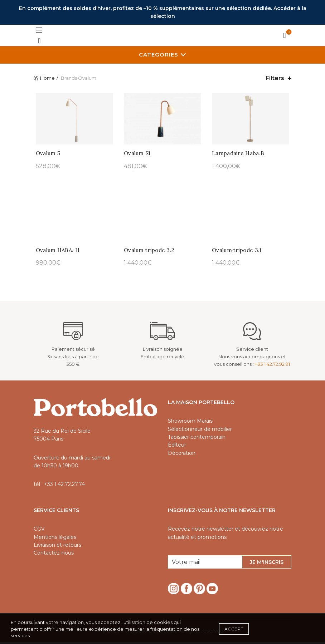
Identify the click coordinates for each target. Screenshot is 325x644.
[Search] (39, 41)
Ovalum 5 (46, 154)
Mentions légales (55, 539)
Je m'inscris (267, 564)
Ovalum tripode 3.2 (148, 252)
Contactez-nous (54, 555)
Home (47, 78)
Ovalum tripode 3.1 (237, 252)
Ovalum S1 (137, 154)
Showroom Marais (190, 423)
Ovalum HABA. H (55, 252)
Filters (275, 78)
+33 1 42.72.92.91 (272, 366)
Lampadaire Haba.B (239, 154)
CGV (39, 531)
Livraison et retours (57, 547)
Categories (159, 55)
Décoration (182, 455)
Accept (234, 629)
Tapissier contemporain (197, 439)
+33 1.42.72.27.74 (64, 486)
